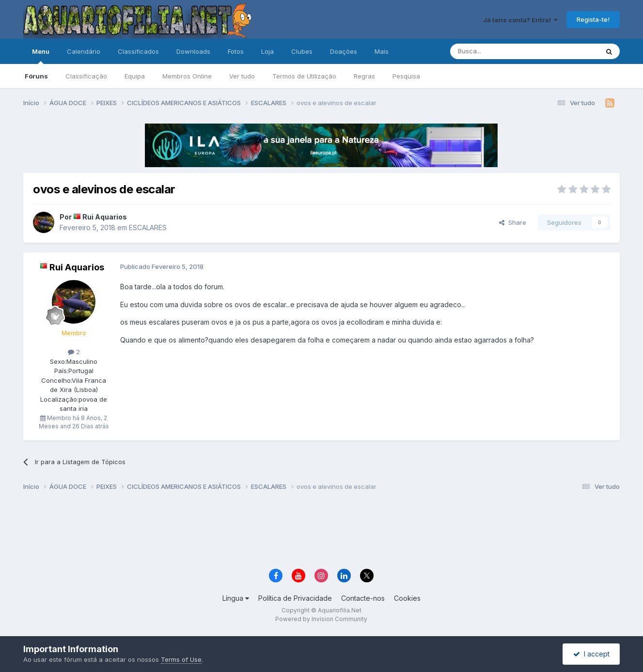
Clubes (302, 51)
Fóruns (36, 76)
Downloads (193, 51)
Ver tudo (242, 76)
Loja (267, 51)
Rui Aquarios (105, 217)
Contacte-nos (363, 598)
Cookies (407, 598)
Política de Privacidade (295, 598)
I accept (591, 654)
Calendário (84, 51)
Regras (364, 76)
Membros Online (187, 76)
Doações (344, 51)
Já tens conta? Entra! (520, 20)
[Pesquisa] (500, 51)
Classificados (138, 51)
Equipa (135, 76)
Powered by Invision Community (321, 619)
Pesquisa (406, 76)
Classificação (86, 76)
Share (513, 222)
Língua (236, 598)
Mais (382, 51)
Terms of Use (181, 659)
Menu (41, 56)
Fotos (236, 51)
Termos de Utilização (304, 76)
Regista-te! (593, 19)
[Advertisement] (321, 531)
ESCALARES (148, 227)
